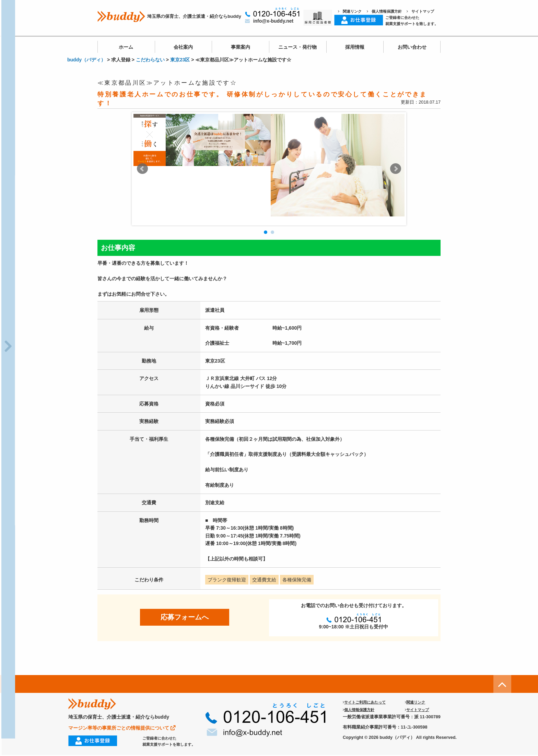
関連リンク (350, 11)
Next (396, 169)
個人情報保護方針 (384, 11)
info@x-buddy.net (269, 21)
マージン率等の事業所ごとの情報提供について (122, 728)
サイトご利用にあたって (364, 702)
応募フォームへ (185, 617)
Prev (142, 169)
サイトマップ (420, 11)
